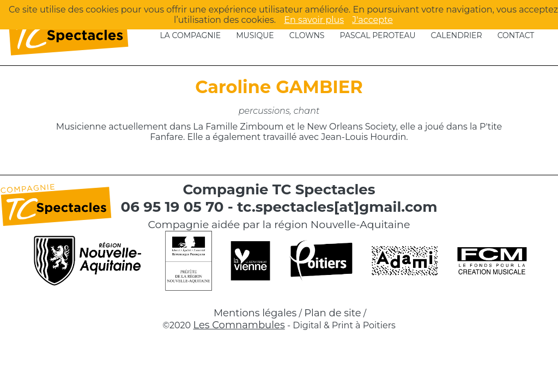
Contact (516, 35)
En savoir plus (314, 20)
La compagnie (191, 35)
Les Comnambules (239, 325)
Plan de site (332, 313)
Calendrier (457, 35)
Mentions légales (255, 313)
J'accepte (372, 20)
